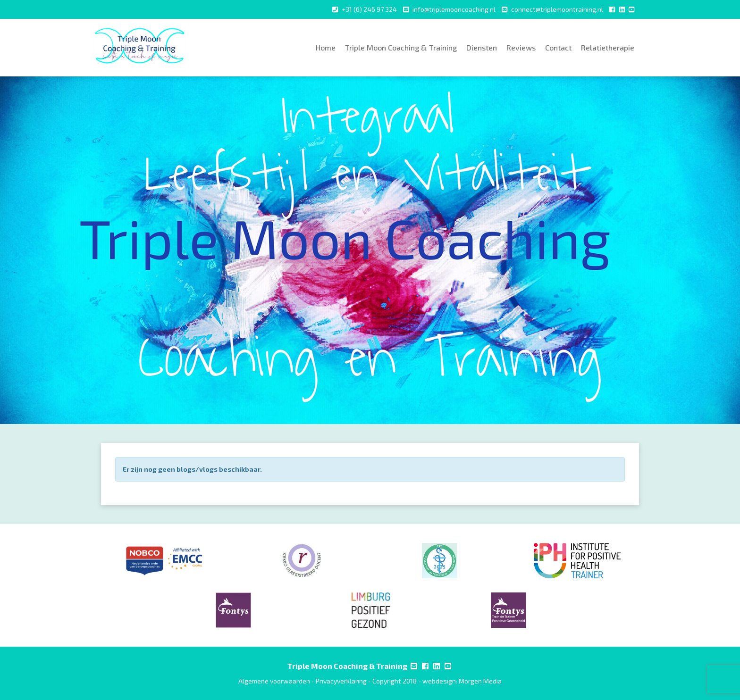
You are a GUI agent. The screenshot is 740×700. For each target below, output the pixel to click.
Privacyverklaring (341, 681)
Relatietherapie (608, 47)
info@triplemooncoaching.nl (454, 9)
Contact (558, 47)
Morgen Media (480, 681)
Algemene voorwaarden (274, 681)
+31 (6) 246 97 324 (369, 9)
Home (326, 47)
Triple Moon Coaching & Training (401, 47)
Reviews (521, 47)
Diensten (482, 47)
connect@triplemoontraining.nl (557, 9)
